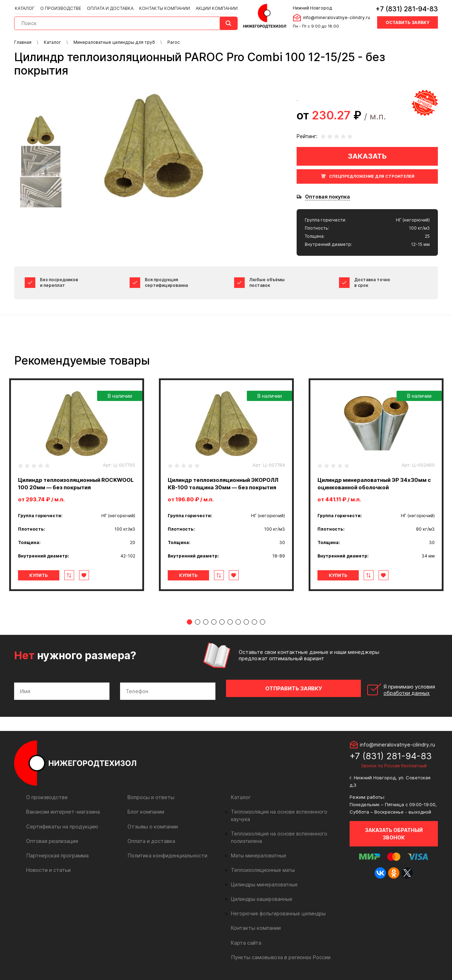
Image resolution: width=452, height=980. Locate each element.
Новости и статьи (48, 867)
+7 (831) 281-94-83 (407, 9)
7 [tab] (238, 622)
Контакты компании (162, 8)
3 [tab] (206, 622)
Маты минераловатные (258, 845)
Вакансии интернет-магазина (62, 809)
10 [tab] (263, 622)
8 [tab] (246, 622)
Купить (44, 575)
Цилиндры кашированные (261, 889)
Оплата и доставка (109, 8)
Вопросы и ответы (150, 794)
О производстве (60, 8)
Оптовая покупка (328, 197)
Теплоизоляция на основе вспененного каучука (286, 809)
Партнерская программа (56, 852)
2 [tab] (198, 622)
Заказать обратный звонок (394, 831)
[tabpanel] (77, 485)
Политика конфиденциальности (166, 852)
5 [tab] (222, 622)
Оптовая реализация (52, 838)
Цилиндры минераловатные (263, 874)
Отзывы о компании (152, 823)
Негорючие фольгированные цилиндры (276, 903)
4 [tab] (214, 622)
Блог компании (145, 809)
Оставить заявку (408, 22)
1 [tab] (189, 622)
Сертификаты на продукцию (61, 823)
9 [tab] (254, 622)
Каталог (25, 8)
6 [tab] (230, 622)
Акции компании (214, 8)
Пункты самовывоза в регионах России (279, 947)
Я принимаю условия (389, 689)
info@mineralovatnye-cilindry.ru (335, 17)
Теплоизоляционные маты (261, 860)
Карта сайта (246, 932)
